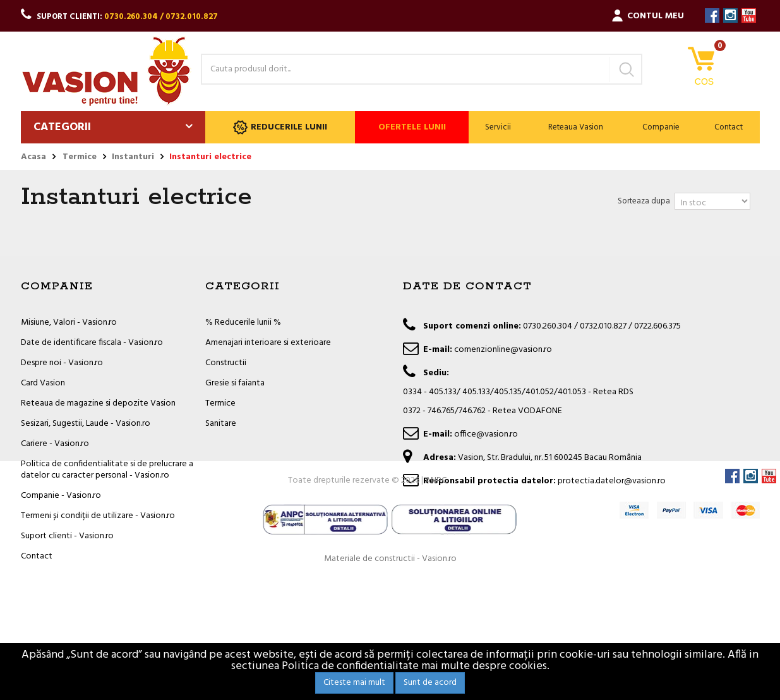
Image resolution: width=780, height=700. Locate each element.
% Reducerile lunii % (243, 323)
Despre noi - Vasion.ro (62, 363)
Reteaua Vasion (576, 127)
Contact (729, 127)
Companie (661, 127)
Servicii (498, 127)
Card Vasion (43, 383)
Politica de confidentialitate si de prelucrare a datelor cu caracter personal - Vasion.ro (107, 470)
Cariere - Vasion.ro (55, 444)
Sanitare (221, 424)
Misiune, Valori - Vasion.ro (69, 323)
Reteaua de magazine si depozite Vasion (98, 403)
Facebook (712, 15)
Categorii (62, 127)
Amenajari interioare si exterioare (268, 343)
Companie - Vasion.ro (61, 496)
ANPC (436, 602)
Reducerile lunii (280, 127)
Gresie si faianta (235, 383)
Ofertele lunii (412, 127)
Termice (220, 403)
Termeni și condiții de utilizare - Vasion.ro (98, 516)
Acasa (33, 157)
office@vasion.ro (486, 434)
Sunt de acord (430, 683)
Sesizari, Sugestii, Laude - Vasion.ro (86, 424)
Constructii (226, 363)
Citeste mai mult (354, 683)
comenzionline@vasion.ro (503, 350)
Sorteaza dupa (644, 201)
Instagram (730, 15)
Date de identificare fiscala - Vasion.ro (92, 343)
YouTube (749, 15)
